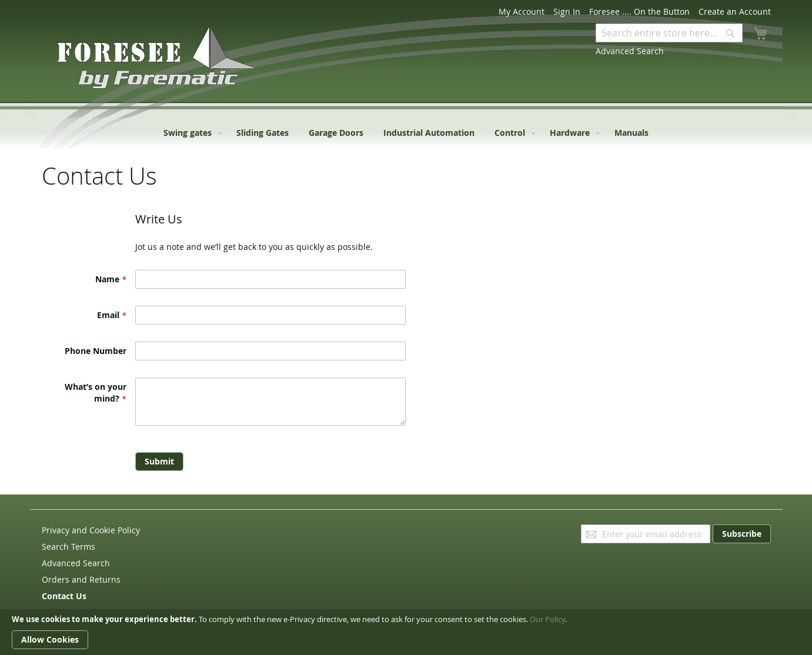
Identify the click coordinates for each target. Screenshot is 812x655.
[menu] (406, 133)
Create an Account (735, 11)
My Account (522, 11)
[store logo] (92, 61)
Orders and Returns (81, 579)
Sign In (567, 11)
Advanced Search (630, 51)
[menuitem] (190, 133)
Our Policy (547, 619)
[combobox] (669, 33)
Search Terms (68, 547)
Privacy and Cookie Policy (91, 530)
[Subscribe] (742, 534)
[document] (406, 632)
